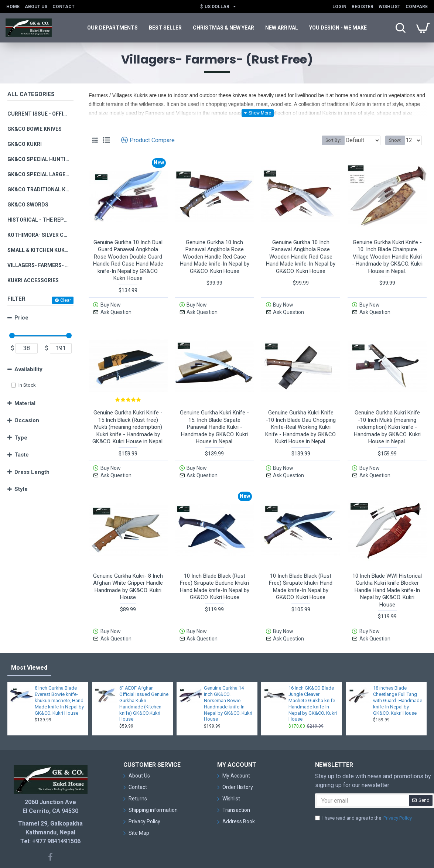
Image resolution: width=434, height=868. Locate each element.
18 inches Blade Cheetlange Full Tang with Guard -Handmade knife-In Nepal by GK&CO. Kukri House (398, 672)
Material (25, 403)
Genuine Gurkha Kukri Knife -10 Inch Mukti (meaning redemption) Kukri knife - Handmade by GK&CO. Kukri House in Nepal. (387, 417)
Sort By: (328, 140)
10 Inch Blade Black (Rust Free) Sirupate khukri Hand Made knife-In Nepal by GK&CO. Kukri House (301, 568)
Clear (66, 300)
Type (21, 438)
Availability (28, 369)
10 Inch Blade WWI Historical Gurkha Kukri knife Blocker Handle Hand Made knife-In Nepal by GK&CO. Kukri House (387, 571)
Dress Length (32, 472)
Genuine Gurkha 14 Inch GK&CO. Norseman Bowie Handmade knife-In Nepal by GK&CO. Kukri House (228, 675)
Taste (22, 455)
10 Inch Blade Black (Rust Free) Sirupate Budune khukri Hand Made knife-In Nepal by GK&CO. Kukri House (215, 568)
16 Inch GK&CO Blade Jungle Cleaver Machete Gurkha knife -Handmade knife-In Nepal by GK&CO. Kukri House (313, 675)
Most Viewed (29, 639)
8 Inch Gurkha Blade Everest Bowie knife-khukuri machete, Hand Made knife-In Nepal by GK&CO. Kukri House (59, 672)
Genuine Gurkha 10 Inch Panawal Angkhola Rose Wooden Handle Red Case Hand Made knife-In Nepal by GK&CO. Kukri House (215, 257)
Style (21, 489)
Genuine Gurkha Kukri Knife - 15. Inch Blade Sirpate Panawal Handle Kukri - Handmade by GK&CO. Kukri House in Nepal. (214, 417)
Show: (397, 140)
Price (21, 318)
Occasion (27, 420)
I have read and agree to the (364, 789)
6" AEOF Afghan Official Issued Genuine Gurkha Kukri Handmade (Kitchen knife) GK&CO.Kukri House (144, 675)
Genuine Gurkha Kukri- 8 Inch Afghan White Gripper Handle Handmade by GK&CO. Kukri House (128, 568)
